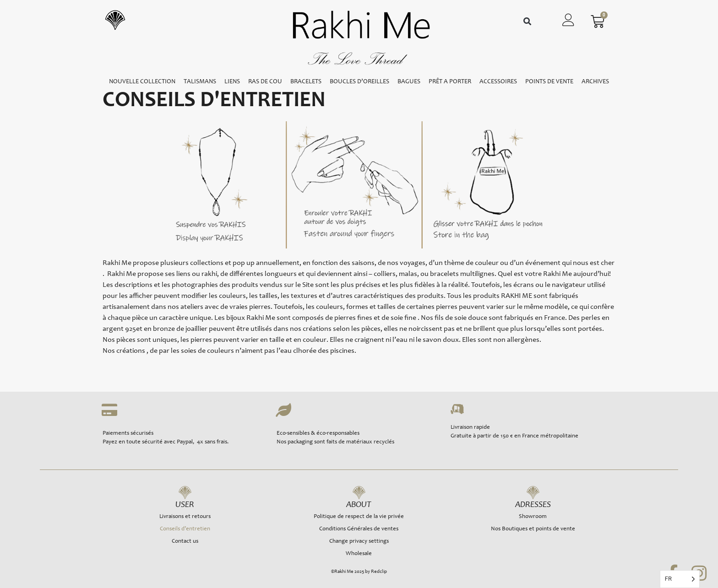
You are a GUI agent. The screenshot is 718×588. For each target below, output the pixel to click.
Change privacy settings (359, 542)
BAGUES (409, 82)
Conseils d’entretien (185, 529)
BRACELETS (306, 82)
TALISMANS (200, 82)
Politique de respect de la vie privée (359, 517)
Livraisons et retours (185, 517)
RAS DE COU (265, 82)
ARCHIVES (595, 82)
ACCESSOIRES (498, 82)
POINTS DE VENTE (549, 82)
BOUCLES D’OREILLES (359, 82)
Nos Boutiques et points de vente (533, 529)
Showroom (533, 517)
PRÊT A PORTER (450, 82)
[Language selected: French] (680, 579)
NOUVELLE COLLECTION (142, 82)
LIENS (232, 82)
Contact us (185, 542)
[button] (527, 22)
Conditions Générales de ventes (359, 529)
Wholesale (359, 554)
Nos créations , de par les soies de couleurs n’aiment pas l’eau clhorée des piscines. (229, 351)
